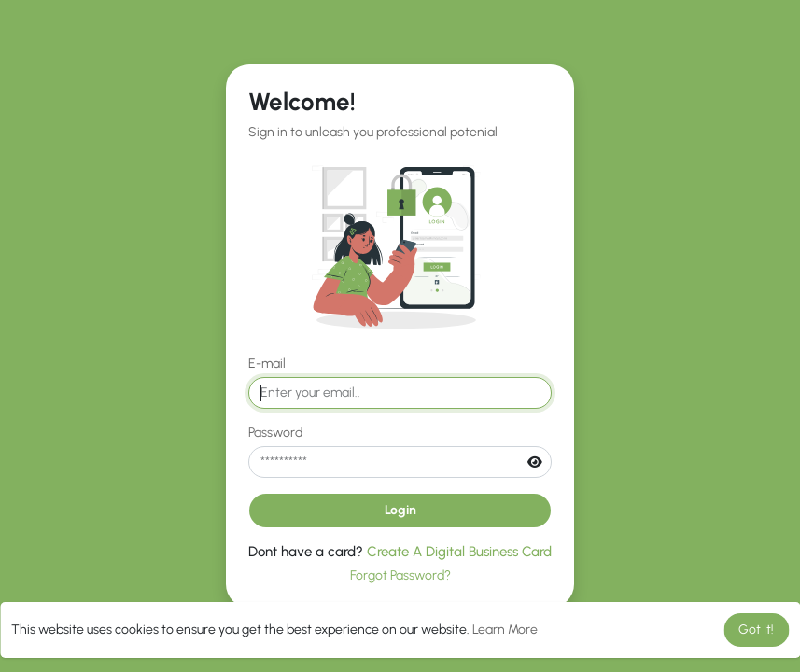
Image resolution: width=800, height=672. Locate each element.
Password (275, 433)
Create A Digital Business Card (459, 552)
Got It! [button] (756, 630)
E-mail (267, 364)
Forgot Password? (400, 575)
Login (400, 510)
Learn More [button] (505, 630)
